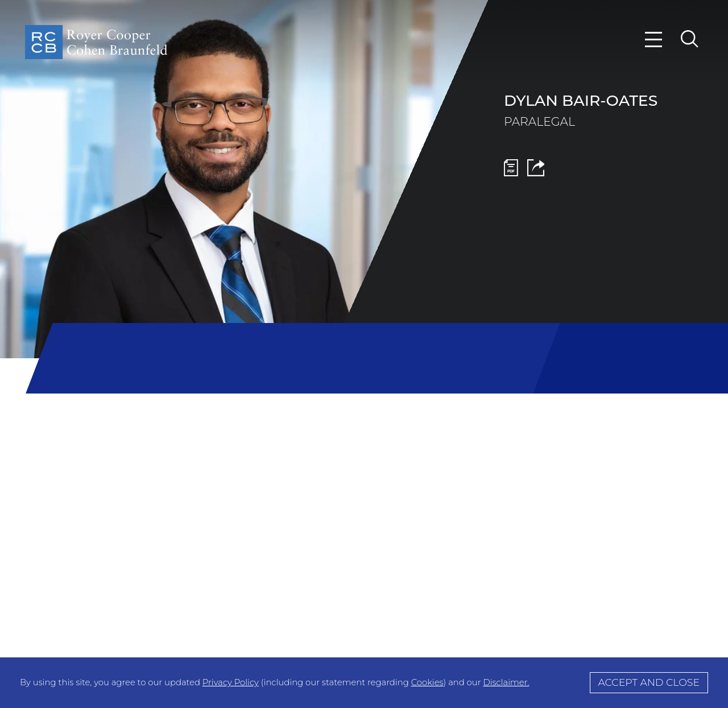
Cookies (427, 682)
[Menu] (654, 40)
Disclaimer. (506, 682)
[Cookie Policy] (364, 683)
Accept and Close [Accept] (649, 682)
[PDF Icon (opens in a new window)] (511, 173)
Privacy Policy (231, 682)
